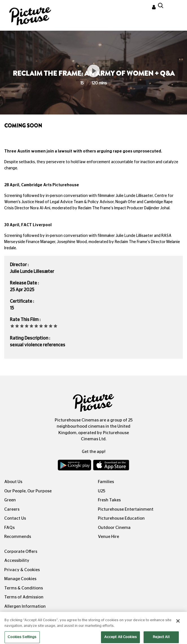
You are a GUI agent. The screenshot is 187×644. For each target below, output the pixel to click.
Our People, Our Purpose (28, 491)
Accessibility (17, 561)
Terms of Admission (24, 597)
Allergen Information (25, 606)
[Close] (178, 625)
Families (106, 482)
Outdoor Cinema (114, 528)
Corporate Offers (21, 552)
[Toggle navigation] (175, 8)
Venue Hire (108, 537)
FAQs (9, 528)
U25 (102, 491)
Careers (12, 509)
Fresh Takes (109, 500)
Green (10, 500)
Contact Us (15, 518)
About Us (13, 482)
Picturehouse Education (121, 518)
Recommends (18, 537)
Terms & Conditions (24, 588)
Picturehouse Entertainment (126, 509)
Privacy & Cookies (22, 570)
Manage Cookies (20, 579)
